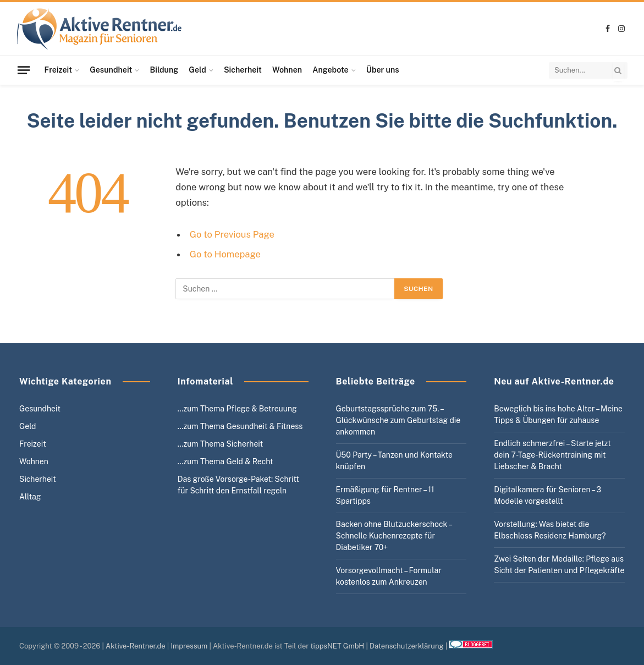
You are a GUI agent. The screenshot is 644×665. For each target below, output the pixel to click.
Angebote (330, 70)
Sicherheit (243, 70)
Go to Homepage (225, 254)
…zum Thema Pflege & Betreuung (237, 409)
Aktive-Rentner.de (136, 646)
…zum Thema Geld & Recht (225, 461)
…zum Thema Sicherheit (220, 444)
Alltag (30, 497)
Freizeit (58, 70)
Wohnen (287, 70)
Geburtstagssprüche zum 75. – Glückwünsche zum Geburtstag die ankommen (398, 420)
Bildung (164, 70)
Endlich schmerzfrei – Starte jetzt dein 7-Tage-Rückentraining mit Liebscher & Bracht (552, 455)
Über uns (383, 70)
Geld (197, 70)
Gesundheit (111, 70)
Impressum (189, 646)
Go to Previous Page (232, 234)
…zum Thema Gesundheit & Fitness (240, 426)
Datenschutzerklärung (407, 646)
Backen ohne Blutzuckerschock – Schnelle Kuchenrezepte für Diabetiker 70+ (394, 536)
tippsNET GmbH (338, 646)
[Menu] (24, 70)
